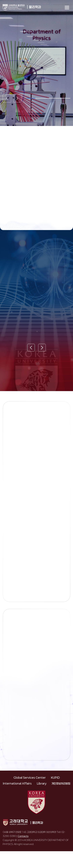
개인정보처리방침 (61, 783)
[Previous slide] (7, 98)
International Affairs (17, 783)
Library (42, 783)
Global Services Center (30, 778)
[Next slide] (17, 98)
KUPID (55, 778)
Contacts (23, 836)
